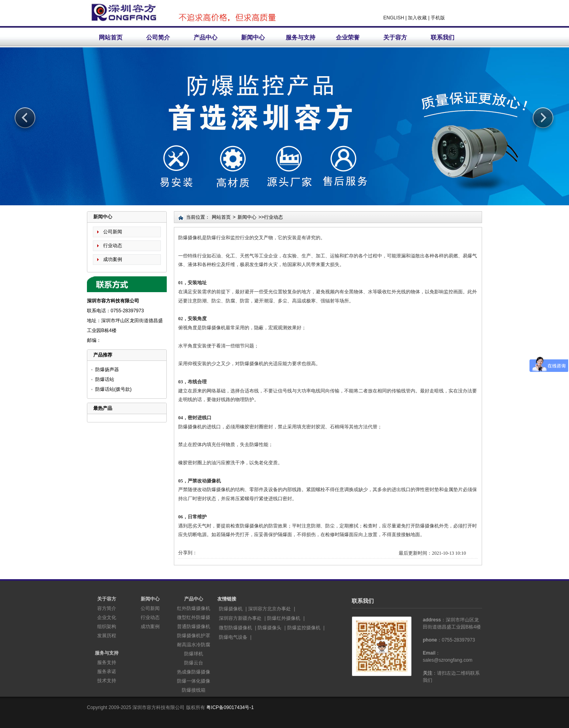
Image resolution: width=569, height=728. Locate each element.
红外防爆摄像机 (194, 608)
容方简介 (107, 608)
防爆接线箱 (194, 690)
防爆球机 (194, 654)
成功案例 (113, 259)
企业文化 (107, 617)
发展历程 (107, 636)
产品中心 (205, 37)
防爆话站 (105, 379)
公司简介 (158, 37)
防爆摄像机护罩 (194, 636)
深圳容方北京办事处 (269, 609)
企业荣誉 (348, 37)
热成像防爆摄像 (194, 672)
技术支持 (107, 681)
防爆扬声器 (107, 370)
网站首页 (111, 37)
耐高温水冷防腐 (194, 645)
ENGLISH (394, 18)
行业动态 (113, 246)
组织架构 (107, 627)
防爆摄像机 (231, 609)
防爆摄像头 (269, 628)
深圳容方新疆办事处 (240, 618)
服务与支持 (301, 37)
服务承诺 (107, 672)
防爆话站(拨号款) (113, 389)
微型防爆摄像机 (236, 628)
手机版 (438, 18)
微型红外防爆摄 (194, 617)
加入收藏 (417, 18)
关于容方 (395, 37)
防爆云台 (194, 663)
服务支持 (107, 662)
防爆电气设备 (233, 637)
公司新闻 (113, 232)
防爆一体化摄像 (194, 681)
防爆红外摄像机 (284, 618)
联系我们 (443, 37)
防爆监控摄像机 (304, 628)
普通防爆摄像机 (194, 627)
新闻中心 (253, 37)
